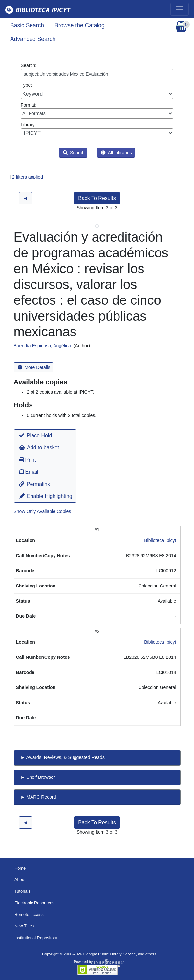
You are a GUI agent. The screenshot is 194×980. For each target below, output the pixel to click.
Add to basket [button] (39, 448)
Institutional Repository (36, 938)
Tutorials (22, 891)
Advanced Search (33, 39)
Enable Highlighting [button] (46, 496)
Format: (97, 110)
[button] (45, 436)
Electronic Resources (34, 903)
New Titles (24, 926)
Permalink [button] (35, 484)
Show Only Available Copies (43, 511)
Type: (97, 91)
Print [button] (28, 460)
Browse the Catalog (80, 25)
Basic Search (27, 25)
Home (20, 868)
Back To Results (97, 198)
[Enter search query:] (97, 74)
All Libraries (116, 153)
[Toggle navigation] (180, 9)
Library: (97, 130)
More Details (34, 367)
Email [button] (29, 472)
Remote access (29, 914)
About (20, 880)
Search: (97, 71)
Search (74, 153)
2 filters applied (28, 177)
